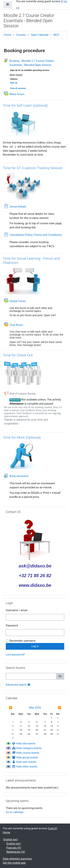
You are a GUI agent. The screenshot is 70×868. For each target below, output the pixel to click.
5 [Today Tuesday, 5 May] (29, 722)
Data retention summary (17, 859)
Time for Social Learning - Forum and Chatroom (31, 261)
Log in (52, 828)
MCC (57, 35)
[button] (30, 685)
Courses (21, 35)
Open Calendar (40, 35)
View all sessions (18, 88)
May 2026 (35, 708)
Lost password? (15, 655)
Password (12, 626)
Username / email (17, 610)
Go (60, 676)
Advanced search (16, 685)
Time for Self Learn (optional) (25, 105)
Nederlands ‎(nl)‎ (16, 852)
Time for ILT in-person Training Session (33, 168)
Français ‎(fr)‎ (14, 848)
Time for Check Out (18, 355)
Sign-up (14, 83)
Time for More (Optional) (22, 437)
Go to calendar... (16, 812)
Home (8, 35)
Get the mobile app (14, 863)
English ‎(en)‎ (11, 840)
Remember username (23, 641)
